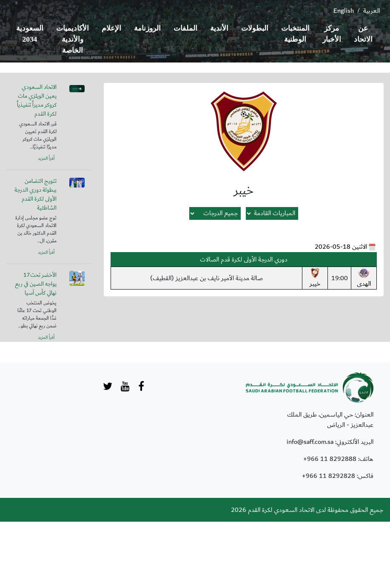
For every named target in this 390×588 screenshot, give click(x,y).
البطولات (255, 28)
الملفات (185, 28)
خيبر (315, 278)
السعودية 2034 (30, 34)
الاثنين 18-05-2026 (341, 247)
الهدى (364, 278)
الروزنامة (147, 28)
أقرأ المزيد (46, 159)
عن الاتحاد (363, 34)
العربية (371, 11)
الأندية (219, 28)
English (344, 11)
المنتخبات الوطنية (295, 34)
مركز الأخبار (332, 34)
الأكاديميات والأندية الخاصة (73, 39)
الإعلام (111, 28)
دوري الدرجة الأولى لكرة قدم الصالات (244, 259)
